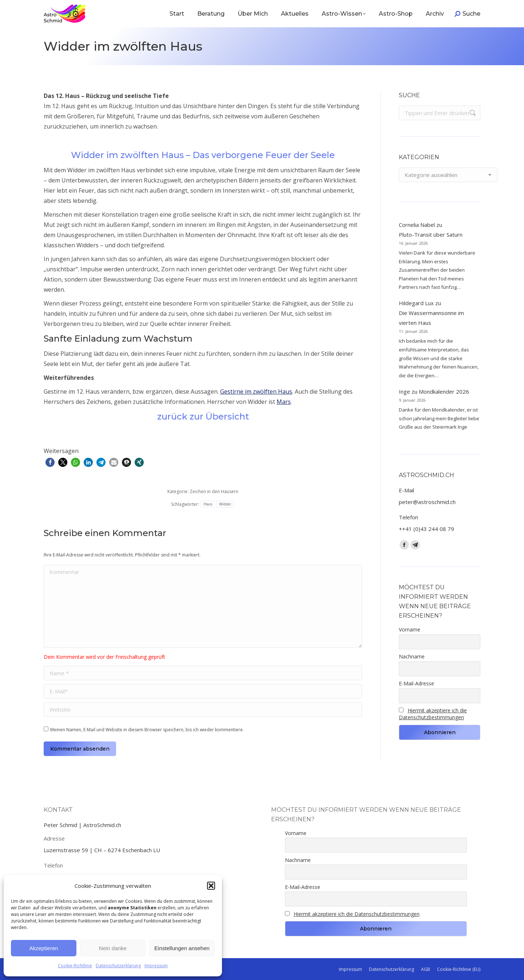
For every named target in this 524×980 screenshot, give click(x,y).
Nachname (412, 656)
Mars (284, 402)
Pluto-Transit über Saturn (431, 235)
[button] (211, 886)
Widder (225, 504)
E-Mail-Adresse (416, 683)
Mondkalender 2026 (444, 391)
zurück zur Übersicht (203, 416)
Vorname (410, 629)
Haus (208, 504)
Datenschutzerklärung (118, 966)
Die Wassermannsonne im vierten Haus (431, 318)
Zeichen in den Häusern (214, 491)
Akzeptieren (43, 948)
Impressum (156, 966)
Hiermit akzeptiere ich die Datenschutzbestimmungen (433, 714)
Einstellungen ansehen (182, 948)
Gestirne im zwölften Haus (256, 391)
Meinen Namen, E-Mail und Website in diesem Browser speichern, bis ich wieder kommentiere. (147, 730)
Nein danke (113, 948)
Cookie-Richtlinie (75, 966)
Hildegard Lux (416, 303)
